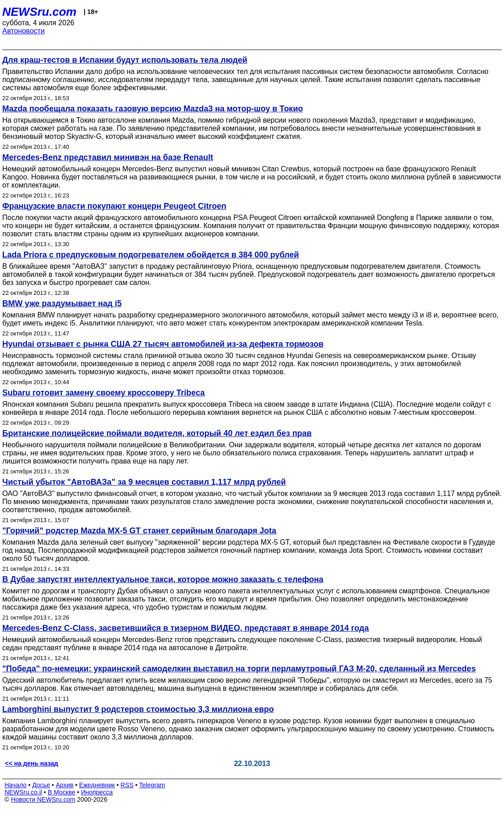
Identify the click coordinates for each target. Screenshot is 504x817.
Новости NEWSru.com (43, 799)
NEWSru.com (39, 12)
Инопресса (97, 792)
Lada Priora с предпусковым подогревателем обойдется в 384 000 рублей (151, 255)
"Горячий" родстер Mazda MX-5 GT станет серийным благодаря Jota (139, 531)
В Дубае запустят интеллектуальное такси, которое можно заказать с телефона (163, 579)
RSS (127, 785)
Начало (16, 785)
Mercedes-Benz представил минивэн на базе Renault (108, 157)
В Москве (62, 792)
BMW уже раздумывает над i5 (62, 303)
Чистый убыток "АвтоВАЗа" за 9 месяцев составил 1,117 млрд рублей (144, 482)
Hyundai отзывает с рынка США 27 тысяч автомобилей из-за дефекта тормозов (163, 344)
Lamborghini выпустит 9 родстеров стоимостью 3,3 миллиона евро (138, 709)
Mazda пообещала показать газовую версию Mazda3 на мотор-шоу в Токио (153, 109)
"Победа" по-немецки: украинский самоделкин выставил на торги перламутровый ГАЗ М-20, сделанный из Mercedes (239, 669)
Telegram (152, 785)
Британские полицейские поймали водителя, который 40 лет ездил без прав (157, 433)
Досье (41, 785)
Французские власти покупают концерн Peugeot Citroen (114, 206)
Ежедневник (97, 785)
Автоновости (23, 31)
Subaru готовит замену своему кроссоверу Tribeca (103, 393)
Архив (65, 785)
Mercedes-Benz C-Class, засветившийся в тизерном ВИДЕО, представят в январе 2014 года (186, 628)
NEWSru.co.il (23, 792)
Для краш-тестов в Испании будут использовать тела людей (125, 60)
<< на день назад (32, 763)
